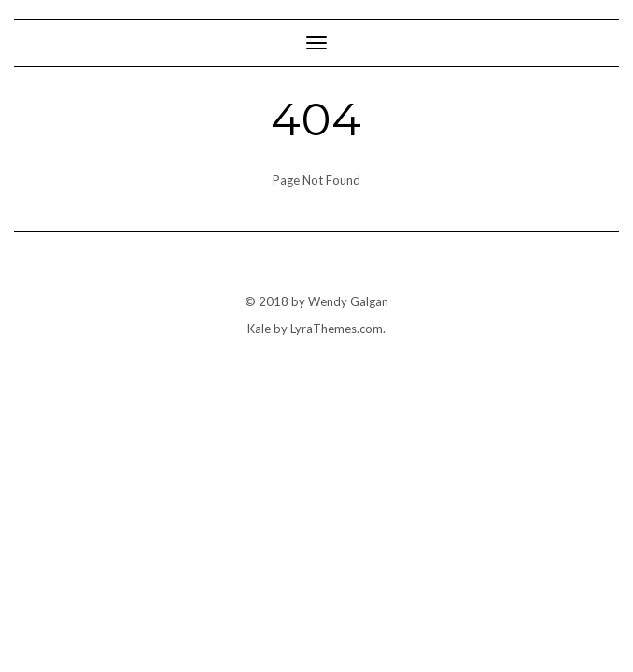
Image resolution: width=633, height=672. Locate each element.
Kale (259, 329)
